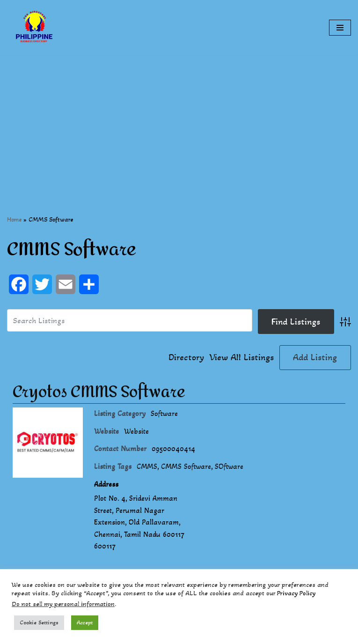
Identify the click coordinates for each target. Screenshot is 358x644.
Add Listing (315, 357)
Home (14, 219)
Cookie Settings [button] (39, 622)
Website (136, 431)
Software (164, 413)
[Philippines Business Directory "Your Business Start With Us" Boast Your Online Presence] (35, 28)
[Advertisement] (179, 121)
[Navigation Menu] (340, 28)
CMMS (147, 466)
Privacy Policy (296, 593)
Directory (186, 357)
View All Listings (242, 357)
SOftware (229, 466)
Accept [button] (85, 622)
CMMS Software (186, 466)
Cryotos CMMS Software (99, 392)
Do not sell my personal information (63, 604)
